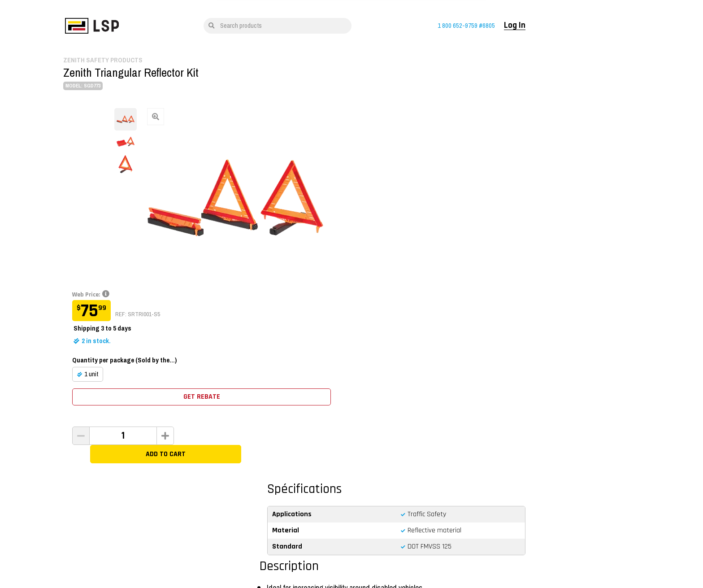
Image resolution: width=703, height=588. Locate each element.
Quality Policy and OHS (302, 550)
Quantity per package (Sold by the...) (413, 173)
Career (252, 491)
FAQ (361, 504)
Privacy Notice (246, 550)
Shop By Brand (150, 466)
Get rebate (466, 210)
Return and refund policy (387, 466)
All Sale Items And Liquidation (169, 479)
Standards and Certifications (392, 479)
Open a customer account (501, 479)
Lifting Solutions (264, 479)
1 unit (380, 187)
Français (149, 550)
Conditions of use (197, 550)
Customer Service (379, 491)
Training (255, 466)
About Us (255, 504)
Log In (560, 26)
